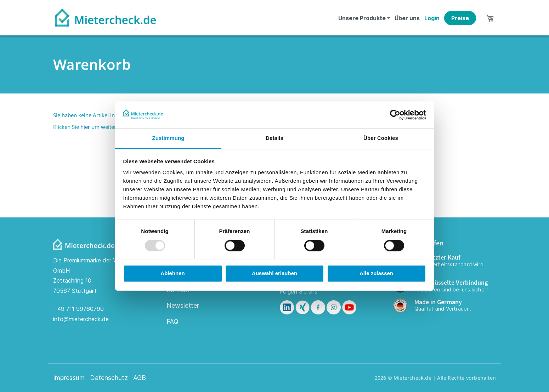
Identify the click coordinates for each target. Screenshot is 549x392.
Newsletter (183, 305)
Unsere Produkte (362, 18)
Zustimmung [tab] (168, 138)
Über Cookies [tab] (381, 138)
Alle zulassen (376, 274)
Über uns (407, 18)
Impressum (69, 378)
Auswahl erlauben (274, 274)
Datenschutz (109, 378)
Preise (460, 18)
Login (432, 18)
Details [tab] (274, 138)
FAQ (172, 321)
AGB (140, 378)
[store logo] (105, 18)
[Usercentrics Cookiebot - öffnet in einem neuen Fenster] (395, 115)
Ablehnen (172, 274)
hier (85, 127)
